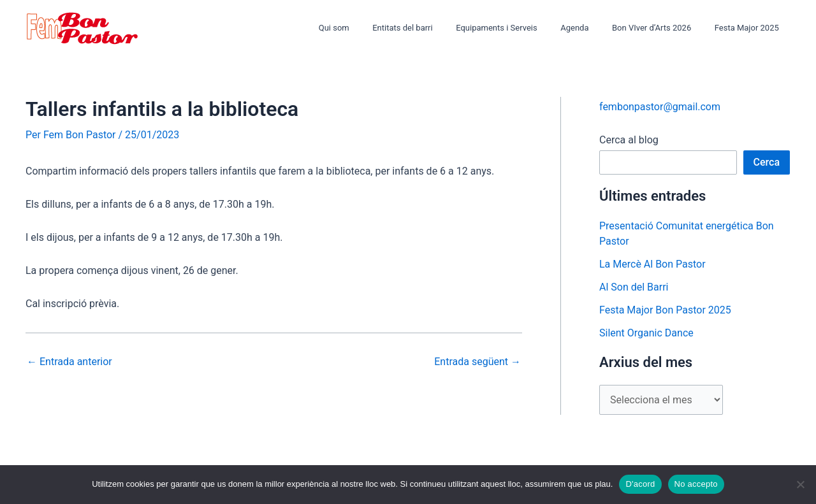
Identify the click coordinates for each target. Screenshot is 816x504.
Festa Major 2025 (750, 28)
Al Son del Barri (634, 287)
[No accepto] (800, 484)
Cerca (767, 162)
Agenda (591, 28)
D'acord (640, 484)
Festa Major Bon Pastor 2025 (665, 310)
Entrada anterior (69, 362)
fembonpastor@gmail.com (660, 107)
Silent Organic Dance (646, 333)
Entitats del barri (432, 28)
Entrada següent (477, 362)
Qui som (370, 28)
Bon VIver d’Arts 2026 (662, 28)
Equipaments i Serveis (520, 28)
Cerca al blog (629, 140)
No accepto (696, 484)
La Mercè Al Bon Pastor (652, 264)
